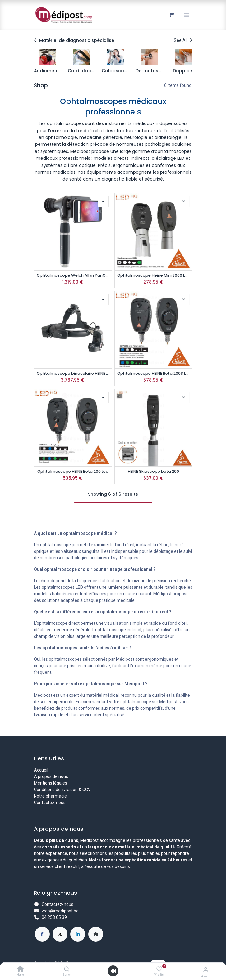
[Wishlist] (159, 969)
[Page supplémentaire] (96, 934)
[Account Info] (206, 970)
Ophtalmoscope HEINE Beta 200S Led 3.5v (153, 373)
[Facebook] (42, 934)
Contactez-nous (50, 803)
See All (183, 40)
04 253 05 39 (54, 917)
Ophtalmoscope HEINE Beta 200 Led (73, 471)
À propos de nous (51, 776)
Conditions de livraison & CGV (62, 790)
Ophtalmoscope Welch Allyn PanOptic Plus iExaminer (73, 275)
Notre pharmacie (50, 796)
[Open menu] (113, 971)
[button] (103, 201)
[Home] (21, 969)
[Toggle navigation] (187, 15)
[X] (60, 934)
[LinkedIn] (78, 934)
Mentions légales (51, 783)
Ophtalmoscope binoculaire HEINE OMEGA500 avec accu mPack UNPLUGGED (73, 373)
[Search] (67, 969)
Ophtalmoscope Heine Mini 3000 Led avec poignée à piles (153, 275)
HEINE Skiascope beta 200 (153, 471)
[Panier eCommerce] (172, 15)
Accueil (41, 770)
